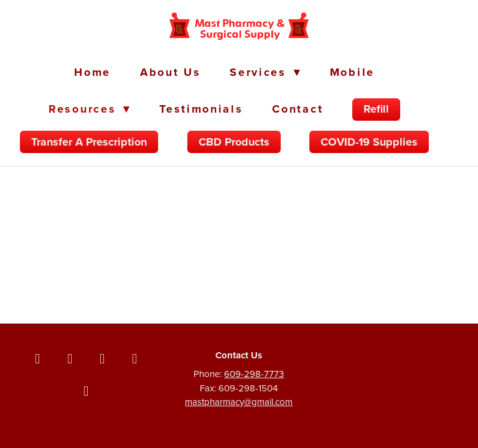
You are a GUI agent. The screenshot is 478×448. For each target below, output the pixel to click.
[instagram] (102, 358)
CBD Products (234, 142)
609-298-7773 (254, 374)
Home (92, 72)
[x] (70, 358)
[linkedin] (134, 358)
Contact (298, 109)
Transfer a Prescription (89, 142)
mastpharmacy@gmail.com (239, 402)
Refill (376, 109)
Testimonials (201, 109)
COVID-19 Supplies (369, 142)
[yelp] (86, 391)
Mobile (352, 72)
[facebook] (37, 358)
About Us (171, 72)
